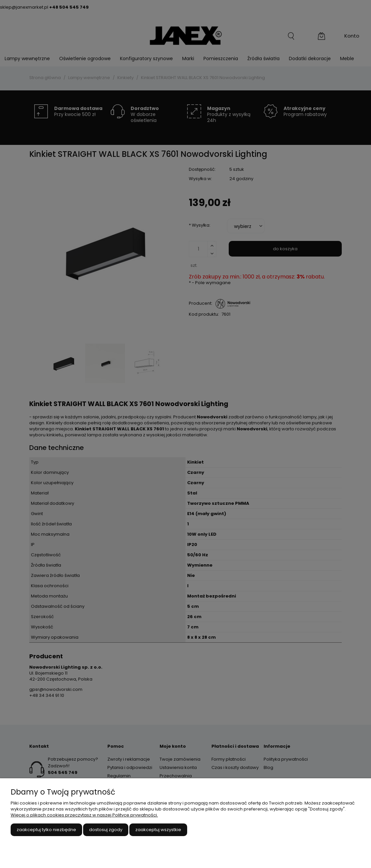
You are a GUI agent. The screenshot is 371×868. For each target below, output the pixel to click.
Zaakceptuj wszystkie (158, 830)
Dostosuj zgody (106, 830)
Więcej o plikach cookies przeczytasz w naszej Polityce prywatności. (84, 815)
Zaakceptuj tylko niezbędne (46, 830)
